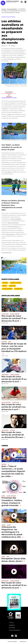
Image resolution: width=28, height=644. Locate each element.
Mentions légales (12, 642)
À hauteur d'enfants (6, 402)
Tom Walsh (8, 172)
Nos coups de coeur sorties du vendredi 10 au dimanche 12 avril (14, 379)
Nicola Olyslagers (13, 227)
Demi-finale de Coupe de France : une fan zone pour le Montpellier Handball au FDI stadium (14, 347)
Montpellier (9, 96)
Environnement (18, 289)
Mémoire (3, 525)
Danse (8, 556)
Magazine (12, 625)
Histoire (9, 525)
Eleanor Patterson (13, 223)
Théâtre (3, 496)
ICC (9, 464)
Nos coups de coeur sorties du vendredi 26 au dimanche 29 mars (13, 435)
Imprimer (13, 46)
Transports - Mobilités (16, 283)
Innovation (4, 464)
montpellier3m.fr (6, 253)
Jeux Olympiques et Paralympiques (9, 92)
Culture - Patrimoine (7, 289)
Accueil (4, 9)
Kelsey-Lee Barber (16, 219)
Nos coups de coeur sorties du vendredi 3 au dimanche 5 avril (14, 407)
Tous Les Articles (12, 9)
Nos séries (12, 628)
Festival (3, 556)
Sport (9, 95)
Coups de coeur (5, 314)
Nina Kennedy (10, 234)
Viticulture (13, 430)
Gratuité (5, 286)
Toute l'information (15, 630)
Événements (4, 342)
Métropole (5, 283)
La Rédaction (23, 642)
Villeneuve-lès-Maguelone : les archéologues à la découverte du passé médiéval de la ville (12, 532)
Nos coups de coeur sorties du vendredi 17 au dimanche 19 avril (14, 318)
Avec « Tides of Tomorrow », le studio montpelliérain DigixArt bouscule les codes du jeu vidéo (13, 471)
